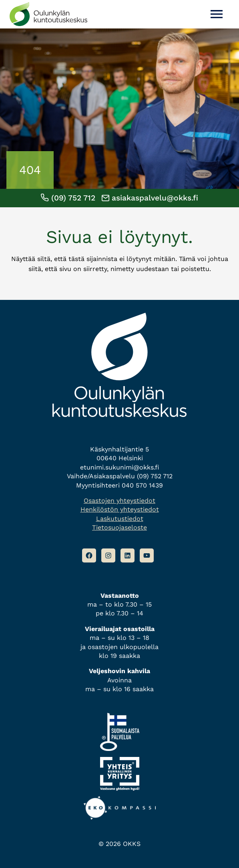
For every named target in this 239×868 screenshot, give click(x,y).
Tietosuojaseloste (119, 527)
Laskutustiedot (120, 519)
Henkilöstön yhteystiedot (120, 509)
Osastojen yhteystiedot (119, 501)
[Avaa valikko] (217, 14)
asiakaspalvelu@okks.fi (150, 198)
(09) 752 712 (68, 198)
